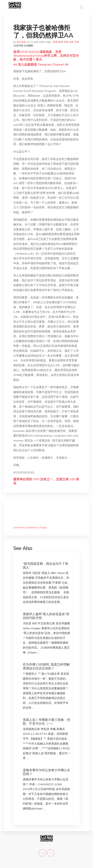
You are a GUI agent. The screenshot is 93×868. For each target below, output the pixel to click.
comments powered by (30, 527)
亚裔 (55, 42)
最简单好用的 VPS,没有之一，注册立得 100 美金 (46, 481)
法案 (71, 42)
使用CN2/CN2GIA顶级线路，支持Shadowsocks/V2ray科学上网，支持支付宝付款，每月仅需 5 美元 (46, 56)
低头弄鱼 (21, 42)
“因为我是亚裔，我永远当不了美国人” (45, 565)
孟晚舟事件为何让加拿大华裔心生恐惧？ (46, 772)
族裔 (60, 42)
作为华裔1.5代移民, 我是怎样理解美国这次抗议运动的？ (46, 666)
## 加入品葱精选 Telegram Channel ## (41, 64)
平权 (77, 42)
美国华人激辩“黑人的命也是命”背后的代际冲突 (46, 616)
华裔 (66, 42)
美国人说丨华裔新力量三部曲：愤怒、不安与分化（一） (46, 722)
